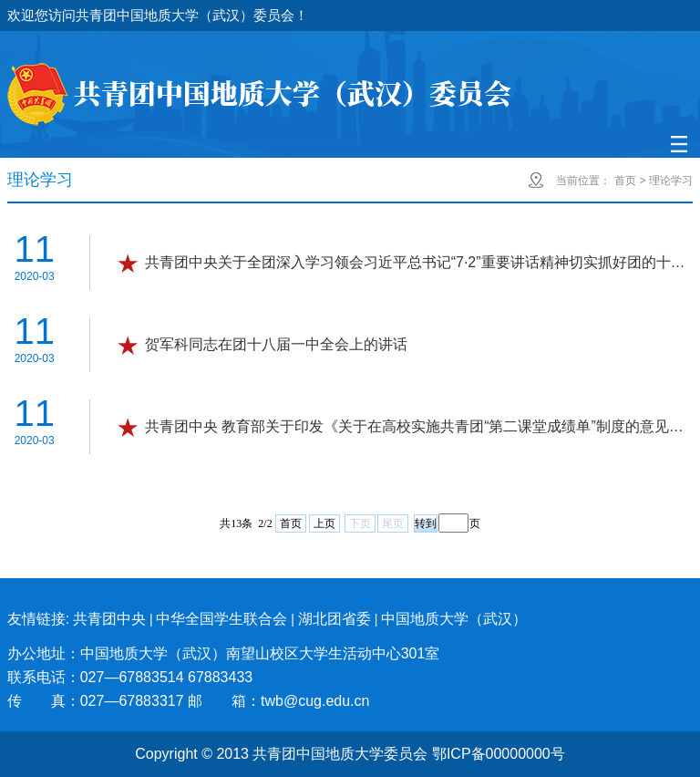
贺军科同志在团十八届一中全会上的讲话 (276, 344)
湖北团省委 (335, 619)
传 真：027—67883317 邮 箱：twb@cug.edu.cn (189, 701)
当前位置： (583, 181)
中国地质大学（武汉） (454, 619)
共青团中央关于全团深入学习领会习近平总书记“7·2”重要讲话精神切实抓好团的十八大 (417, 262)
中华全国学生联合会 (221, 619)
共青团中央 (109, 619)
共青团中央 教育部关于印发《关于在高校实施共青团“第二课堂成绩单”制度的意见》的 (417, 426)
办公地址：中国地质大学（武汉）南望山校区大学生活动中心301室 (224, 653)
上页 (324, 523)
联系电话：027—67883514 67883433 (130, 677)
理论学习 (671, 181)
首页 (625, 181)
